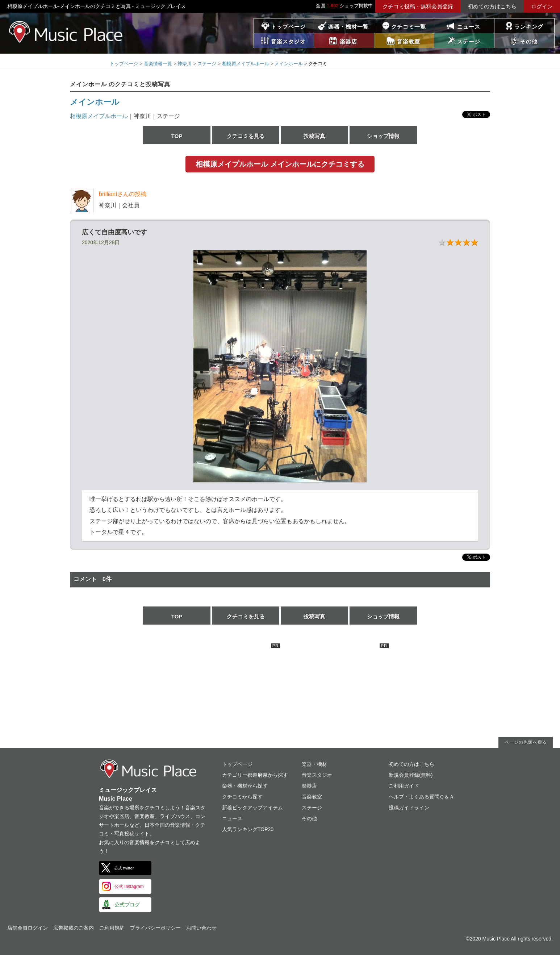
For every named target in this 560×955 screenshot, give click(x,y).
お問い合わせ (201, 928)
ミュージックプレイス (66, 32)
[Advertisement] (226, 689)
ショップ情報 (383, 136)
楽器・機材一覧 (348, 27)
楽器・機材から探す (245, 786)
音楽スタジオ (317, 775)
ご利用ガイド (404, 786)
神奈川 (185, 64)
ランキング (529, 27)
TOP (177, 136)
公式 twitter (124, 868)
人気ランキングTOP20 (248, 829)
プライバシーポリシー (155, 928)
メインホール (289, 64)
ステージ (207, 64)
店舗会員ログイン (28, 928)
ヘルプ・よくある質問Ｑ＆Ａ (421, 797)
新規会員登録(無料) (411, 775)
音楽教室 (312, 797)
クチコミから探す (242, 797)
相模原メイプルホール (246, 64)
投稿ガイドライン (409, 808)
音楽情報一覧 (158, 64)
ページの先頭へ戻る (526, 742)
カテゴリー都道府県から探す (255, 775)
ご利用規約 (112, 928)
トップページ (288, 27)
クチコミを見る (246, 136)
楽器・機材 (314, 764)
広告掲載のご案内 (74, 928)
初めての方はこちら (492, 6)
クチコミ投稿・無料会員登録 (418, 6)
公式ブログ (127, 905)
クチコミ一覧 (409, 27)
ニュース (469, 27)
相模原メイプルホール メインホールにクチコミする (280, 164)
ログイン (542, 6)
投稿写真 (314, 136)
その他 (309, 818)
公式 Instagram (129, 887)
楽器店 (309, 786)
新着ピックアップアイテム (252, 808)
